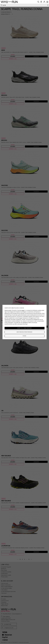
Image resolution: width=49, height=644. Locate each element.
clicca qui (25, 324)
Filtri (4, 5)
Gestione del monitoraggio (24, 332)
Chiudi (24, 336)
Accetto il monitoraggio (24, 328)
